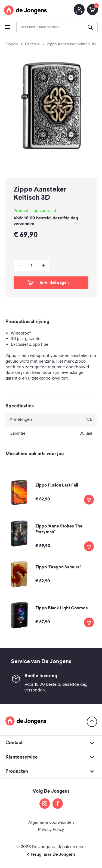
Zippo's (12, 44)
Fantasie (32, 44)
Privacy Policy (51, 830)
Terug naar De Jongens (51, 854)
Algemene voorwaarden (51, 822)
